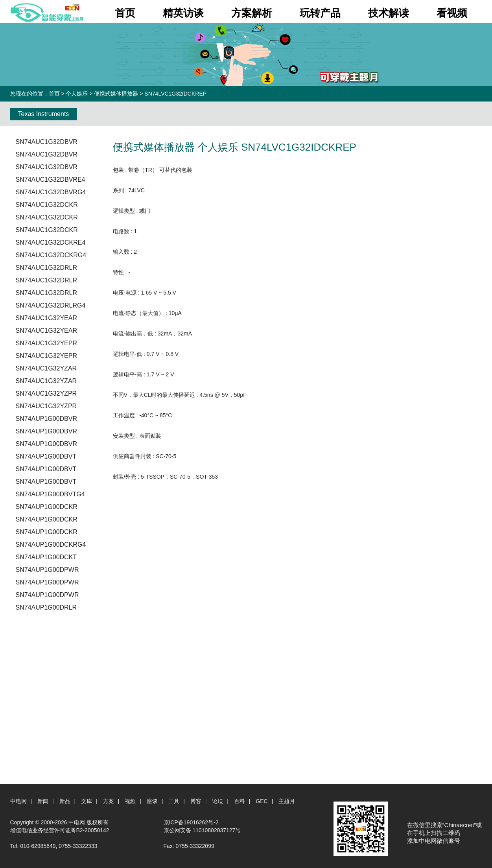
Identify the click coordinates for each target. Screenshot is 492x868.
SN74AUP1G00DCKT (46, 557)
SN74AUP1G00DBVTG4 (50, 494)
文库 (87, 801)
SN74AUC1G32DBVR (47, 142)
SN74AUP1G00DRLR (46, 607)
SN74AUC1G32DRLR (47, 268)
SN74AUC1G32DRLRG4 (51, 305)
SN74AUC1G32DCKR (47, 205)
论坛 (217, 801)
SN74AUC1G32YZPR (46, 393)
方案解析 (252, 13)
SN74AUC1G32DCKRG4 (51, 255)
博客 (196, 801)
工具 (174, 801)
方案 (109, 801)
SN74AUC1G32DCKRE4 (51, 242)
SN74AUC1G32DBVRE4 (51, 180)
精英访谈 (183, 13)
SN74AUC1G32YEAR (47, 318)
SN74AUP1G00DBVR (47, 419)
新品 (65, 801)
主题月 (287, 801)
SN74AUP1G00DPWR (47, 570)
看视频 (452, 13)
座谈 (152, 801)
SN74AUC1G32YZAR (46, 368)
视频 (130, 801)
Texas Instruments (44, 114)
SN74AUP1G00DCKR (47, 507)
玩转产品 (320, 13)
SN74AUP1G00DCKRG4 (51, 545)
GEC (262, 801)
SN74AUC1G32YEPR (47, 343)
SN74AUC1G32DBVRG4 (51, 192)
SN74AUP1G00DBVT (46, 456)
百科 (240, 801)
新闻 (43, 801)
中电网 (18, 801)
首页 (125, 13)
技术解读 (389, 13)
